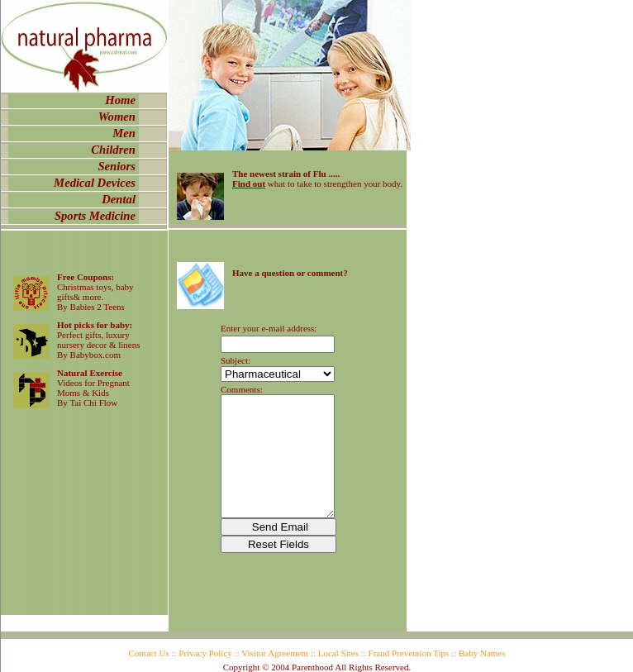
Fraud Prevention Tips (409, 653)
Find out (249, 183)
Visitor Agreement (275, 653)
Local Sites (338, 653)
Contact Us (149, 653)
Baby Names (482, 653)
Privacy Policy (205, 653)
